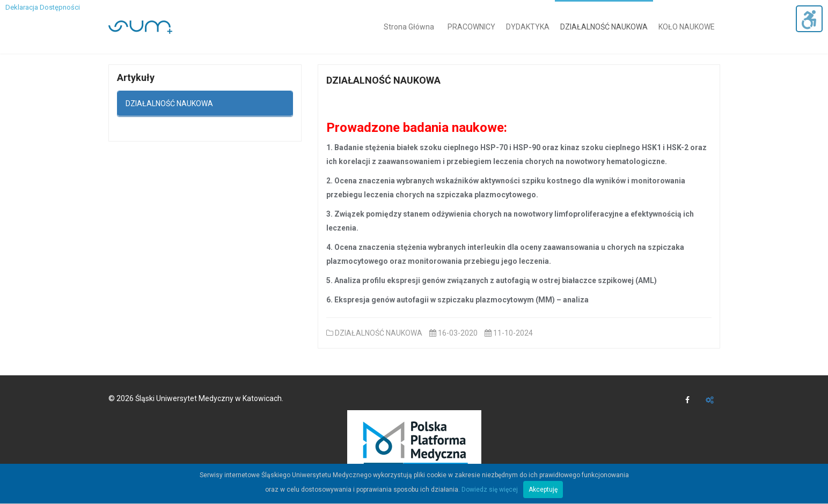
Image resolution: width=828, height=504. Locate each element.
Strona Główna (409, 27)
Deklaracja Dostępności (43, 7)
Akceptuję (543, 490)
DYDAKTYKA (528, 27)
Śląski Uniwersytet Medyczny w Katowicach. (209, 398)
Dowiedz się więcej (490, 490)
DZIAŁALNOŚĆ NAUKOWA (604, 27)
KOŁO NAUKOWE (687, 27)
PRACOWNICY (471, 27)
